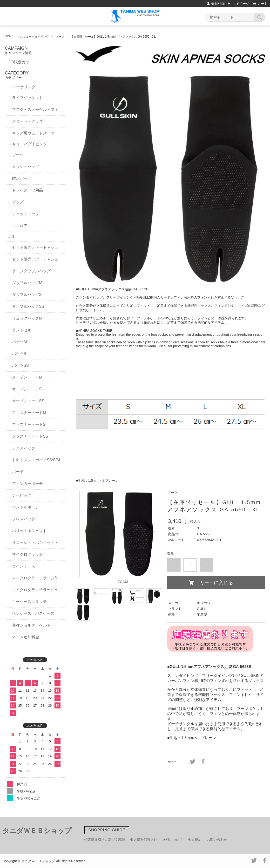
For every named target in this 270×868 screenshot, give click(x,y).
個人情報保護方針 (144, 840)
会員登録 (218, 4)
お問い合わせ (217, 840)
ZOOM (123, 582)
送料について (173, 840)
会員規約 (195, 840)
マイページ (241, 4)
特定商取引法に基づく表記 (105, 840)
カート (263, 4)
